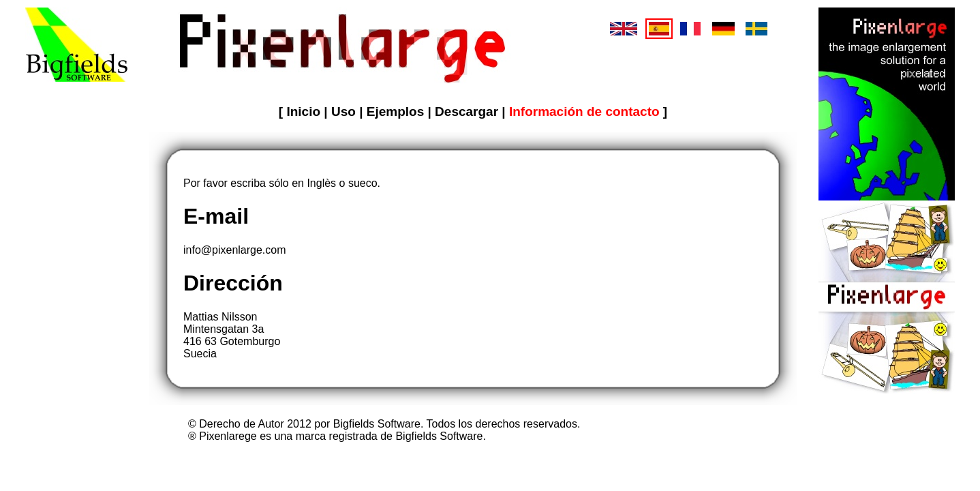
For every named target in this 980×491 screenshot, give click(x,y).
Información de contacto (586, 111)
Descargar (468, 111)
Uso (345, 111)
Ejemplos (397, 111)
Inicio (305, 111)
